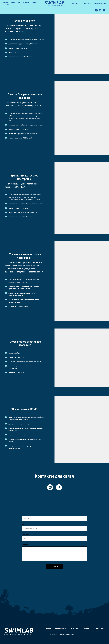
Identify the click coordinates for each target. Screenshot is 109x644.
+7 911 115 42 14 (86, 3)
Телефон (25, 534)
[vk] (96, 10)
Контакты (75, 3)
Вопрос (25, 545)
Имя (24, 524)
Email (24, 514)
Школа (7, 4)
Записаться (99, 629)
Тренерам (26, 3)
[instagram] (100, 10)
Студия (6, 3)
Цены (34, 3)
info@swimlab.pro (100, 3)
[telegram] (104, 10)
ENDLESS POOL (15, 3)
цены (86, 629)
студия (48, 629)
